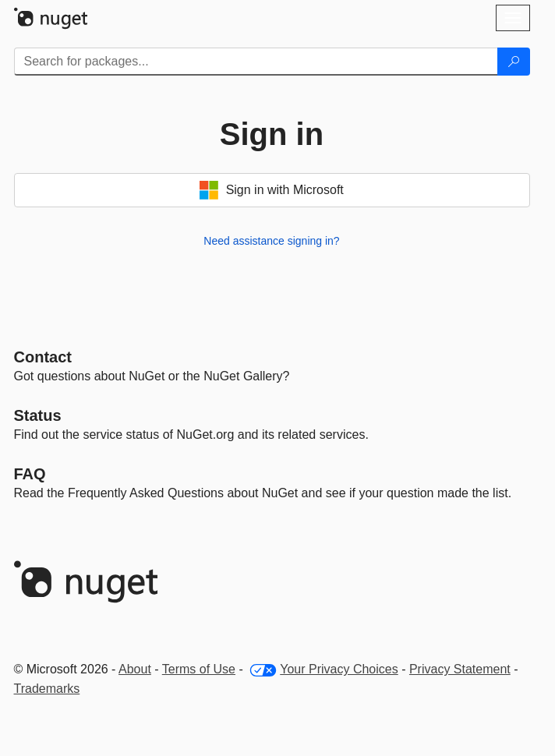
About (135, 669)
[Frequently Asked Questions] (30, 474)
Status (38, 415)
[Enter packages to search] (256, 62)
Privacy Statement (460, 669)
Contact (43, 357)
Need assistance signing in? (271, 241)
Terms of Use (199, 669)
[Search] (514, 62)
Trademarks (47, 689)
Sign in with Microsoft (272, 190)
